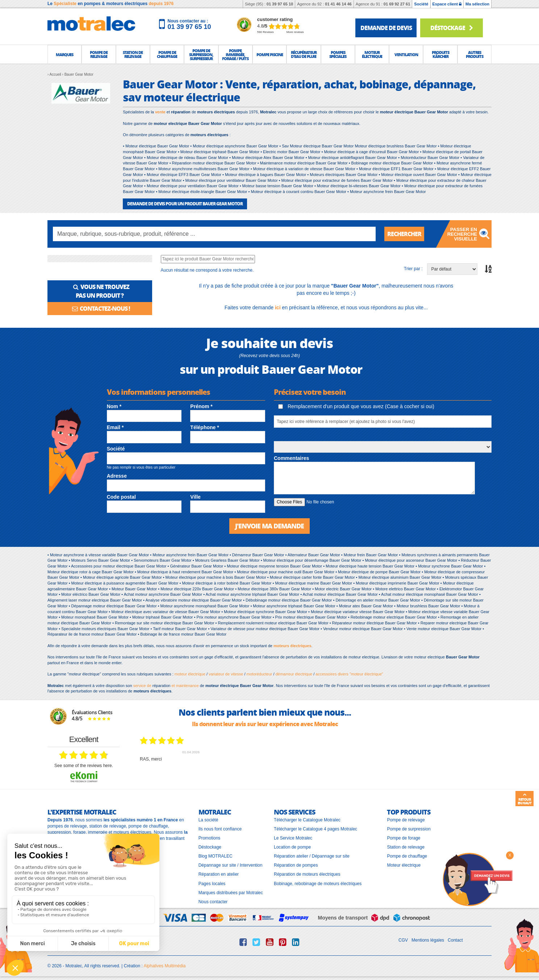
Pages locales (212, 884)
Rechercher (404, 234)
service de (143, 686)
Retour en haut (525, 799)
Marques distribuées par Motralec (231, 893)
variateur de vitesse (226, 674)
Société (421, 4)
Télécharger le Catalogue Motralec (307, 820)
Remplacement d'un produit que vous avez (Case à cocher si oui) (356, 406)
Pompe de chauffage (407, 856)
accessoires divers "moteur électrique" (349, 674)
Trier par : (413, 269)
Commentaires (291, 458)
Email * (115, 427)
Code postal (121, 497)
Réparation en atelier (219, 874)
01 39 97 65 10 (280, 4)
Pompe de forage (404, 838)
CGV (403, 940)
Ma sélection (477, 4)
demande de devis (386, 28)
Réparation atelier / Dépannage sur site (312, 856)
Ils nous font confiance (220, 829)
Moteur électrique (404, 865)
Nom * (114, 406)
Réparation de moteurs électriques (307, 874)
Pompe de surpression (409, 829)
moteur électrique (190, 674)
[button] (64, 54)
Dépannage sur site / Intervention (231, 865)
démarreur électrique (294, 674)
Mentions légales (428, 940)
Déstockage (452, 28)
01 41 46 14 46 (338, 4)
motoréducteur (260, 674)
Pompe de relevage (406, 820)
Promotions (210, 838)
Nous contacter (213, 902)
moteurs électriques (293, 646)
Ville (195, 497)
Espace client (447, 4)
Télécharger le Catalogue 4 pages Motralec (316, 829)
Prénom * (201, 406)
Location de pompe (292, 847)
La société (208, 820)
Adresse (117, 476)
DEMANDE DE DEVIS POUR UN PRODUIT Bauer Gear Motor (185, 204)
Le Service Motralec (293, 838)
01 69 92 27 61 (397, 4)
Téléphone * (204, 427)
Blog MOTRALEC (216, 856)
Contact (455, 940)
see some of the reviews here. (84, 766)
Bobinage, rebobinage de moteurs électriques (318, 884)
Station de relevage (406, 847)
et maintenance (184, 686)
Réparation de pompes (296, 865)
